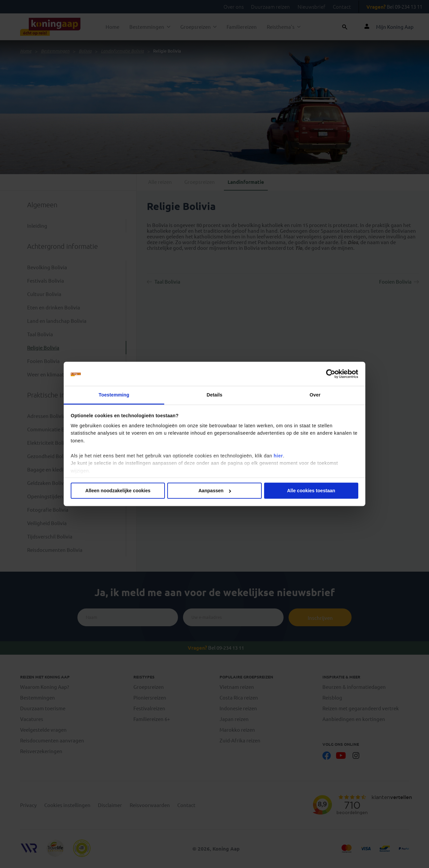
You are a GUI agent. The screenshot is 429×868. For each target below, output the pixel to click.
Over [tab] (315, 395)
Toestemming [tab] (114, 395)
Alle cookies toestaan (311, 491)
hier (278, 456)
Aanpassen (215, 491)
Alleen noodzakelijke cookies (118, 491)
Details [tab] (215, 395)
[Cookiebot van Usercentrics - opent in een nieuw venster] (329, 374)
